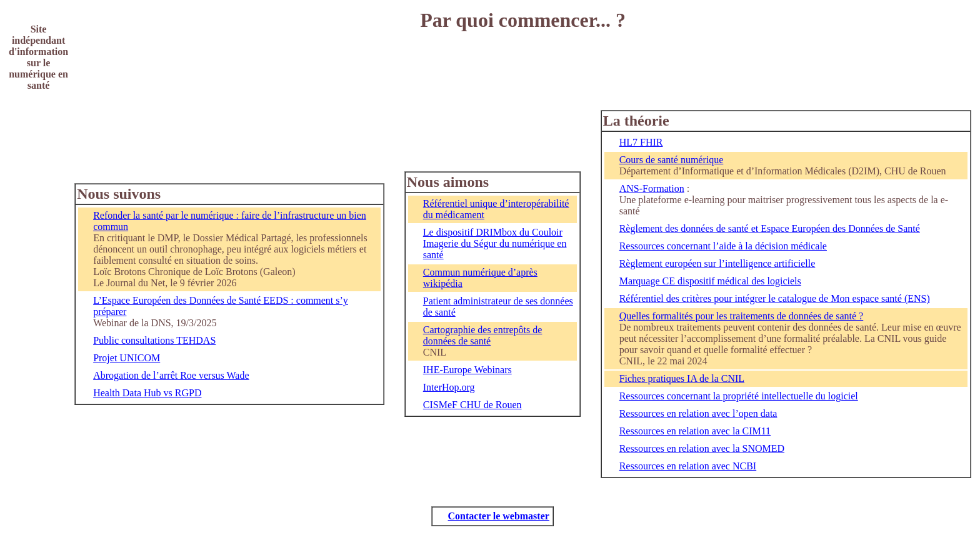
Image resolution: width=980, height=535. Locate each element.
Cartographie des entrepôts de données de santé (483, 335)
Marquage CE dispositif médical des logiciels (710, 281)
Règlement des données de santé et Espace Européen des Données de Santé (770, 228)
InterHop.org (449, 387)
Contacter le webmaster (499, 516)
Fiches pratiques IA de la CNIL (682, 378)
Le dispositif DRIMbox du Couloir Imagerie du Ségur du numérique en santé (495, 243)
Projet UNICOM (127, 358)
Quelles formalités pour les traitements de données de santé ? (742, 316)
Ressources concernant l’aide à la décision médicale (723, 246)
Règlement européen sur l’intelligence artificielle (717, 263)
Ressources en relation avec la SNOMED (702, 448)
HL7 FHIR (641, 142)
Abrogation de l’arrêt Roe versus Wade (171, 375)
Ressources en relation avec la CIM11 (695, 431)
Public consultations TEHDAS (154, 340)
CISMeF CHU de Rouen (472, 405)
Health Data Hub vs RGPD (147, 393)
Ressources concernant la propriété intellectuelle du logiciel (739, 396)
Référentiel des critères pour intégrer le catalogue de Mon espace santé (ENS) (775, 298)
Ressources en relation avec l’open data (698, 413)
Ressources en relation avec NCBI (688, 466)
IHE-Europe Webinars (467, 370)
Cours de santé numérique (672, 160)
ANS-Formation (652, 188)
